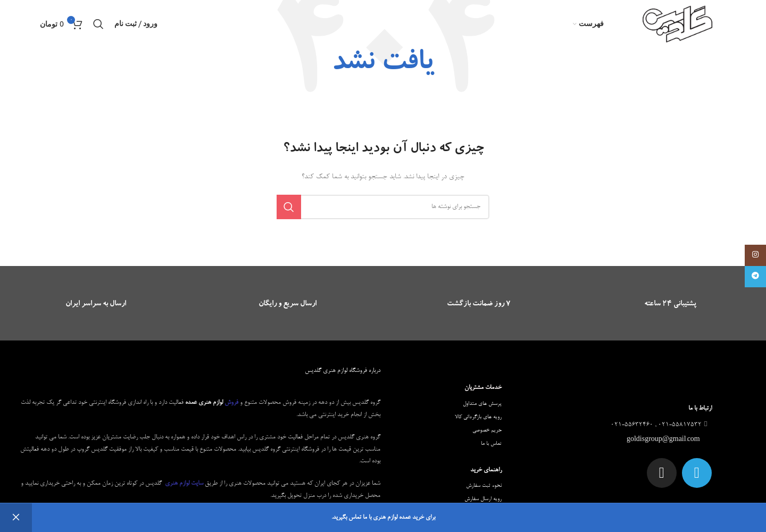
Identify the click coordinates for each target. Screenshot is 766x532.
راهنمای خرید (486, 470)
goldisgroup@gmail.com (664, 440)
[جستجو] (98, 24)
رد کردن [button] (16, 518)
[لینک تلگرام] (755, 277)
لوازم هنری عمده (204, 403)
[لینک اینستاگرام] (755, 255)
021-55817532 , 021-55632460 (660, 425)
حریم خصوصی (487, 430)
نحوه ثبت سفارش (484, 486)
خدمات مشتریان (483, 388)
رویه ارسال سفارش (483, 499)
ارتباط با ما (700, 409)
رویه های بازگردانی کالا (478, 417)
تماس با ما (491, 444)
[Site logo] (678, 26)
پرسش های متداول (482, 404)
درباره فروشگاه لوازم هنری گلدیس (343, 371)
